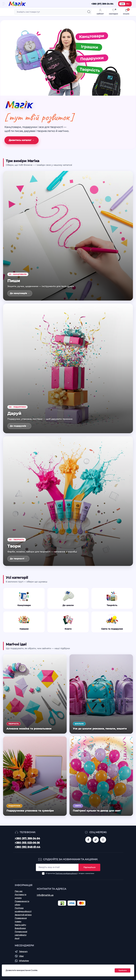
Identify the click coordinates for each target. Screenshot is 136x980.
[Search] (89, 12)
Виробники (20, 928)
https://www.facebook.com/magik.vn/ (88, 840)
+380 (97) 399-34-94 (27, 838)
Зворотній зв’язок (23, 915)
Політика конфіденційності (66, 873)
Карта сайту (20, 925)
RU (128, 4)
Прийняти (123, 970)
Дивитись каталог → (22, 140)
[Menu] (4, 4)
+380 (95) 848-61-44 (27, 847)
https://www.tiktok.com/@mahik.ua (96, 840)
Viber (21, 956)
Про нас (19, 891)
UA (122, 4)
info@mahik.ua (45, 895)
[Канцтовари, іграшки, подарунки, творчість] (68, 58)
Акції (17, 938)
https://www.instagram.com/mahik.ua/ (103, 840)
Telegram (23, 951)
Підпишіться (89, 867)
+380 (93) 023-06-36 (27, 843)
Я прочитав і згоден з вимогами (70, 873)
